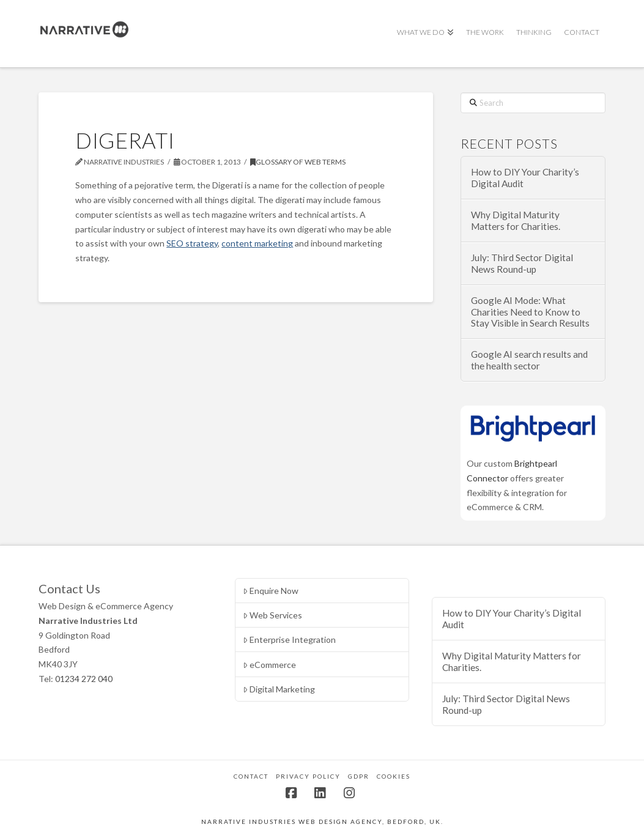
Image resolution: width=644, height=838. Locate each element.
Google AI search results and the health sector (529, 360)
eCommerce (269, 665)
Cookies (394, 776)
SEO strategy (192, 243)
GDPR (359, 776)
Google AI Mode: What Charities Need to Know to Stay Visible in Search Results (530, 312)
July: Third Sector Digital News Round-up (522, 263)
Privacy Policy (308, 776)
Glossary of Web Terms (298, 162)
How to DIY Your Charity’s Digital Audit (525, 178)
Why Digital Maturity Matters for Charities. (516, 221)
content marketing (257, 243)
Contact (251, 776)
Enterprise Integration (289, 640)
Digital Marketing (279, 689)
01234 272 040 (84, 679)
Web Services (272, 615)
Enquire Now (271, 591)
